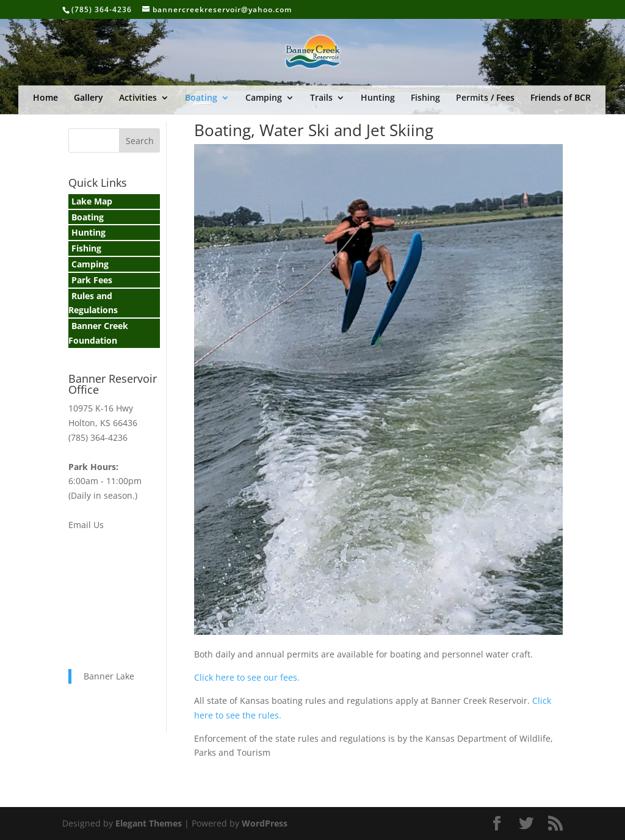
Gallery (89, 98)
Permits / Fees (485, 98)
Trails (321, 98)
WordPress (265, 823)
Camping (264, 98)
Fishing (425, 98)
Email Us (86, 525)
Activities (138, 98)
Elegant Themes (149, 823)
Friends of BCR (561, 98)
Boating (201, 98)
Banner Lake (109, 676)
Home (45, 98)
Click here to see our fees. (247, 677)
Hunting (378, 98)
